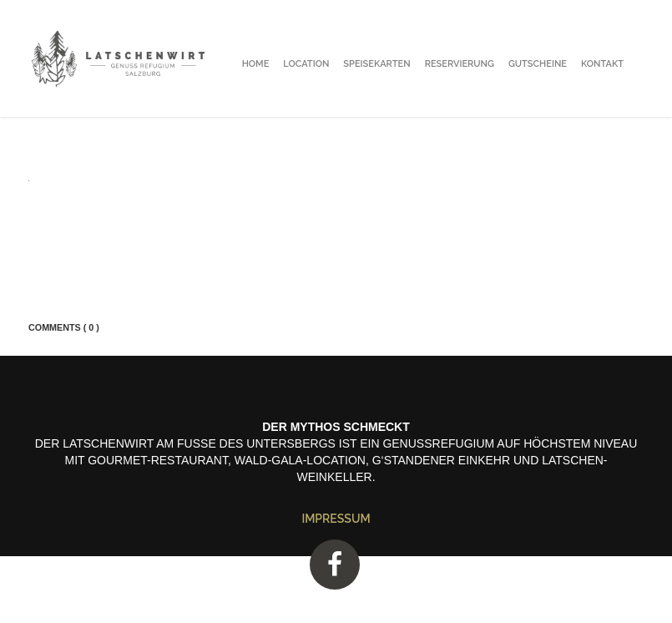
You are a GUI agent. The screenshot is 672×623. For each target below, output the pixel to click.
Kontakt (602, 64)
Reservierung (460, 64)
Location (306, 64)
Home (256, 64)
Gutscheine (538, 64)
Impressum (336, 519)
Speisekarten (376, 64)
